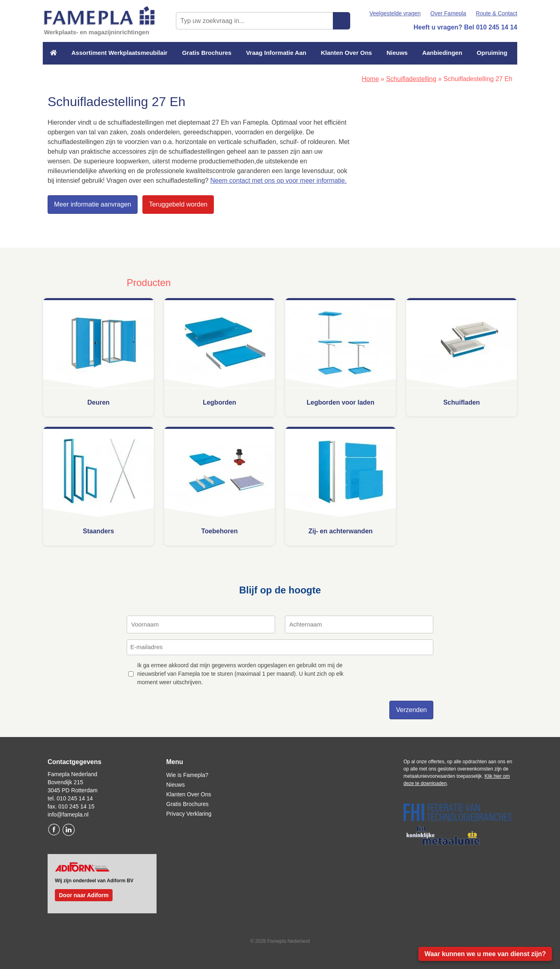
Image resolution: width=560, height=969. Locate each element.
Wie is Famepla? (187, 775)
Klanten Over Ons (346, 53)
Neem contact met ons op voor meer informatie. (278, 181)
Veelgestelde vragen (395, 13)
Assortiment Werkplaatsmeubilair (119, 53)
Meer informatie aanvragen (93, 204)
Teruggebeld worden (178, 204)
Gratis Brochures (207, 53)
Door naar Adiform (84, 895)
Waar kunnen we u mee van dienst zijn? (485, 954)
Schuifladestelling (411, 79)
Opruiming (492, 53)
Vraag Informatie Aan (276, 53)
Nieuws (397, 53)
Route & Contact (496, 13)
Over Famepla (448, 13)
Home (370, 79)
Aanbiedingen (442, 53)
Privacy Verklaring (189, 814)
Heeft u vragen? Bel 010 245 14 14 (465, 27)
